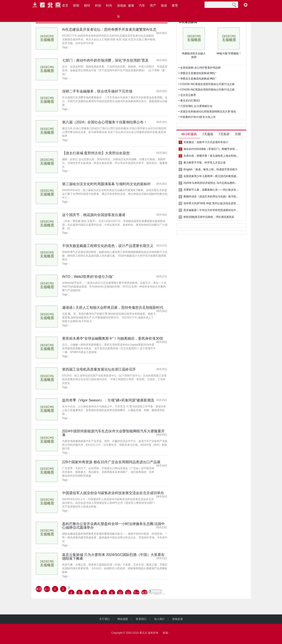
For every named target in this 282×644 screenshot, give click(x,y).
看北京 (143, 633)
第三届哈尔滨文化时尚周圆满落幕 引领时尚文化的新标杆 (106, 184)
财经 (87, 5)
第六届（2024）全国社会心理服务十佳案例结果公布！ (105, 122)
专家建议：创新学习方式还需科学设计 (206, 142)
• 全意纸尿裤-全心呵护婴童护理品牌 (200, 68)
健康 (131, 5)
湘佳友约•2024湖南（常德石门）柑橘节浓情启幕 (212, 149)
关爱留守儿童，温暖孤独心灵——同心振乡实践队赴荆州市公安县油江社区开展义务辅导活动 (212, 190)
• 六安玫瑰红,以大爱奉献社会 (196, 106)
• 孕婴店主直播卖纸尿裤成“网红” (198, 73)
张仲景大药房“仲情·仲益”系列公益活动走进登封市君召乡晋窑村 (212, 203)
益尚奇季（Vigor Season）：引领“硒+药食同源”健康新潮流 (108, 400)
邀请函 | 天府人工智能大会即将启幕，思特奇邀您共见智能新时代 (113, 308)
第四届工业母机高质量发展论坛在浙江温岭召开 (99, 369)
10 (120, 593)
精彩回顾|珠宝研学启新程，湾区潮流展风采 (209, 217)
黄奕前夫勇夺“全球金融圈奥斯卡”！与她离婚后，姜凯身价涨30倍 (113, 338)
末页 (144, 593)
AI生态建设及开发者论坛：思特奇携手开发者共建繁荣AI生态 (109, 29)
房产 (153, 5)
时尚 (109, 5)
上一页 (47, 590)
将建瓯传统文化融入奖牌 (194, 55)
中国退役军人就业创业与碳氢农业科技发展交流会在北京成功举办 (113, 493)
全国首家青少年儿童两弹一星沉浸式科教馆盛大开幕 (212, 176)
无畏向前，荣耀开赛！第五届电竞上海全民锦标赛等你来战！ (212, 156)
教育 (175, 5)
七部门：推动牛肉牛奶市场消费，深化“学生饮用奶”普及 (105, 60)
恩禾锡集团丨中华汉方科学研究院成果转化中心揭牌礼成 (212, 210)
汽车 (142, 5)
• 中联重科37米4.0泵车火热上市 (197, 117)
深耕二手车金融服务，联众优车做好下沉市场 (97, 91)
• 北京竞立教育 (187, 95)
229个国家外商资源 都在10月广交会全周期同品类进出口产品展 (111, 462)
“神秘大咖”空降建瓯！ (229, 53)
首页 (65, 5)
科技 (98, 5)
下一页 (136, 593)
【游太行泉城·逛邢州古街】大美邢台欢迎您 (96, 153)
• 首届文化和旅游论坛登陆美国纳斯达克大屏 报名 (207, 112)
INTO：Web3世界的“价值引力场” (88, 277)
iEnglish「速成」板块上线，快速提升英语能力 (210, 169)
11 (128, 593)
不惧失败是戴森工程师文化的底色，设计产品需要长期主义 (108, 246)
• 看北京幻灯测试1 (189, 101)
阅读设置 (246, 5)
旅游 (164, 5)
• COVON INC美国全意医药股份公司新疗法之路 (207, 84)
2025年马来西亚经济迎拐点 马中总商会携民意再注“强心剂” (212, 183)
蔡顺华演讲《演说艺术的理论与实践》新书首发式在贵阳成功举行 (212, 197)
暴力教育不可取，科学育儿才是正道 (205, 163)
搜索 (234, 5)
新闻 (76, 5)
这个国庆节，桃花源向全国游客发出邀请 (94, 215)
